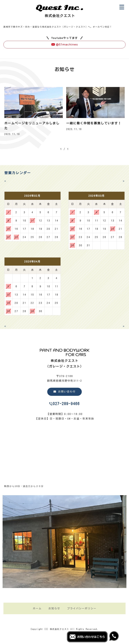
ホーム (37, 608)
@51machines (64, 45)
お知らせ (54, 608)
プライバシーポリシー (82, 608)
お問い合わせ (65, 392)
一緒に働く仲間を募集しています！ (94, 123)
